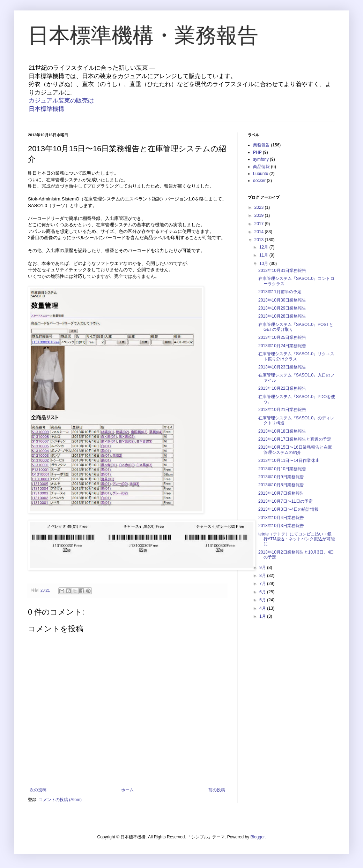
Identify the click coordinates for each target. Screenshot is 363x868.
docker (259, 181)
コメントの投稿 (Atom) (60, 800)
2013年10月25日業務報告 (282, 337)
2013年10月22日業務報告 (282, 388)
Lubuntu (261, 174)
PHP (257, 152)
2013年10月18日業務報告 (282, 431)
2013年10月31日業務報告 (282, 271)
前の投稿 (217, 790)
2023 (260, 207)
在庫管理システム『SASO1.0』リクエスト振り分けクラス (296, 356)
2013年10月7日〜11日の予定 (286, 501)
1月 (263, 616)
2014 (260, 232)
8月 (263, 576)
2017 (260, 224)
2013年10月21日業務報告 (282, 410)
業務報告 (261, 145)
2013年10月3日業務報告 (281, 526)
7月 (263, 584)
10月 (264, 264)
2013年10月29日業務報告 (282, 308)
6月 (263, 592)
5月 (263, 600)
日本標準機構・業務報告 (143, 35)
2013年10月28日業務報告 (282, 316)
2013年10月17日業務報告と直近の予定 (295, 439)
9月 (263, 568)
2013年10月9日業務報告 (281, 477)
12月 (264, 247)
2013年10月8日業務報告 (281, 485)
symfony (261, 159)
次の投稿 (38, 790)
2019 (260, 215)
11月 (264, 255)
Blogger (257, 837)
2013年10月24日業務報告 (282, 346)
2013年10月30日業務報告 (282, 300)
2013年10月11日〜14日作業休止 (289, 460)
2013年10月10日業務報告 (282, 469)
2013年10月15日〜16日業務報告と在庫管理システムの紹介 (295, 450)
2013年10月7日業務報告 (281, 493)
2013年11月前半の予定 (280, 292)
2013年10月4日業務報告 (281, 518)
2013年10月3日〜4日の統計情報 (288, 509)
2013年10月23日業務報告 (282, 367)
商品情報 (261, 167)
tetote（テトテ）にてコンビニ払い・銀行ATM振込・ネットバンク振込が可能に (297, 539)
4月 (263, 608)
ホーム (127, 790)
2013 (260, 240)
